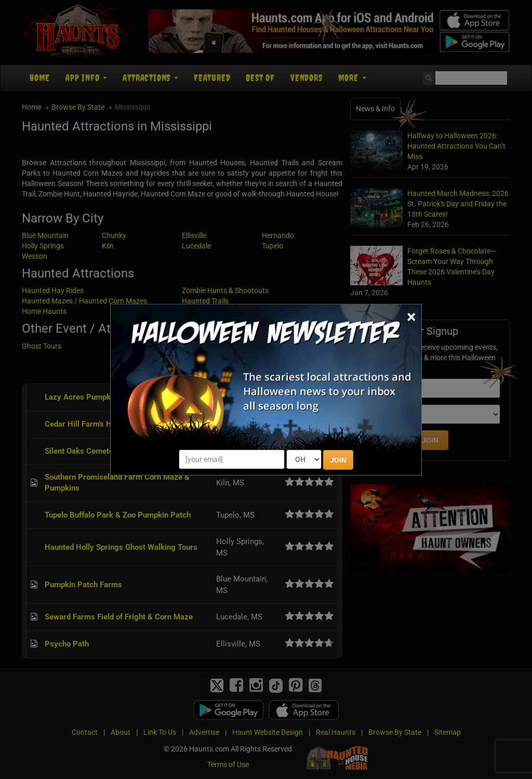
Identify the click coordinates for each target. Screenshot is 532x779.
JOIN (338, 460)
